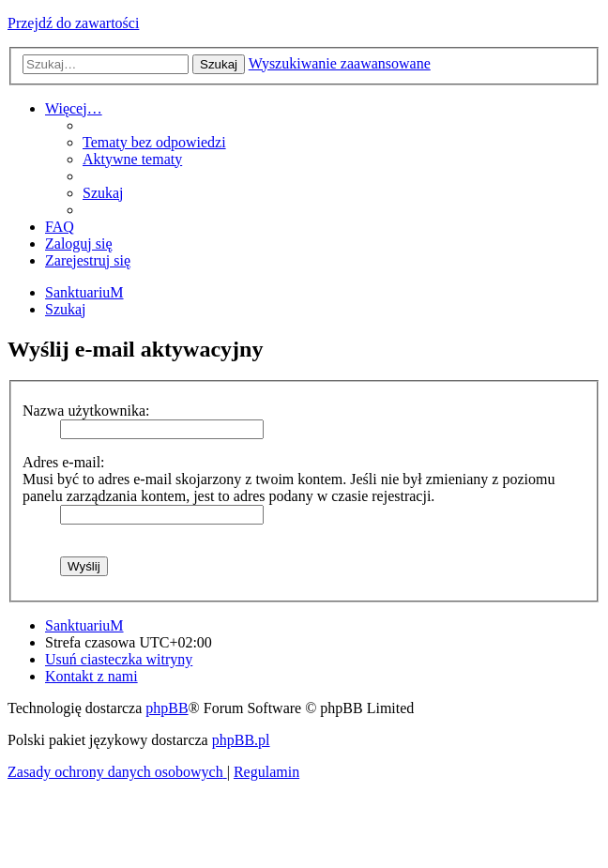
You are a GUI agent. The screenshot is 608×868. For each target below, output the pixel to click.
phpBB (167, 708)
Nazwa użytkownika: (86, 411)
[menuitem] (154, 142)
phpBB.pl (241, 740)
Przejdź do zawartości (73, 23)
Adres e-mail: (64, 462)
